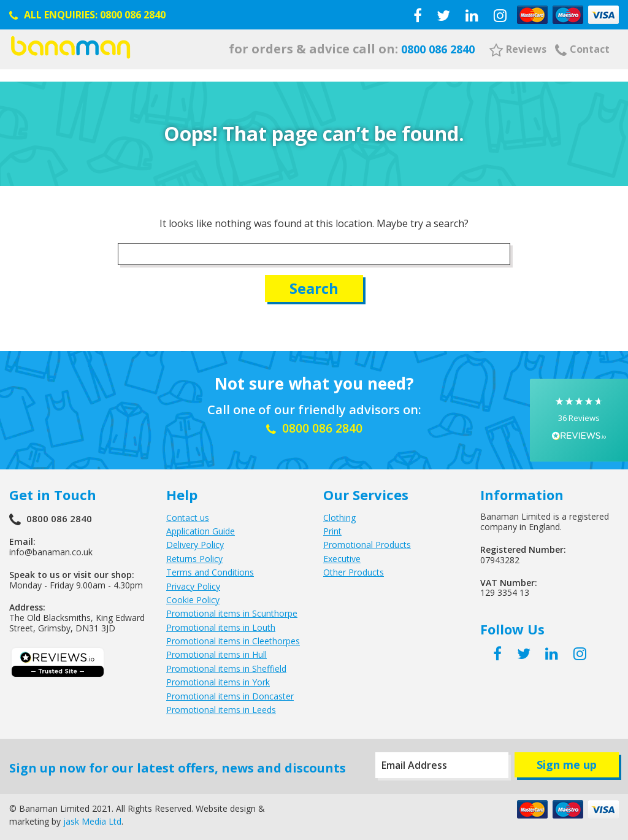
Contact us (188, 514)
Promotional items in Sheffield (226, 665)
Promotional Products (367, 541)
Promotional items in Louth (221, 624)
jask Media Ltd (92, 817)
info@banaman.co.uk (51, 548)
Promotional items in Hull (216, 651)
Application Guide (201, 527)
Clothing (339, 514)
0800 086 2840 (133, 15)
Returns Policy (194, 555)
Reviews (518, 49)
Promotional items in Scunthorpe (232, 610)
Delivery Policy (195, 541)
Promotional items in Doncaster (230, 692)
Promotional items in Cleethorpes (233, 637)
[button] (579, 420)
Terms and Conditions (210, 568)
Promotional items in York (218, 678)
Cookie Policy (193, 596)
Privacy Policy (193, 582)
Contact (582, 49)
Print (332, 527)
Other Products (354, 568)
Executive (342, 555)
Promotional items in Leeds (221, 706)
